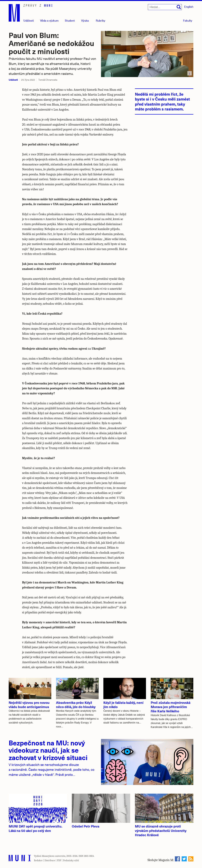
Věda (49, 20)
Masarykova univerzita (54, 856)
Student (70, 20)
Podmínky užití (71, 860)
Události (29, 20)
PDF (59, 860)
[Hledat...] (165, 7)
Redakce (38, 860)
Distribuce (50, 860)
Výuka (85, 20)
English (189, 7)
